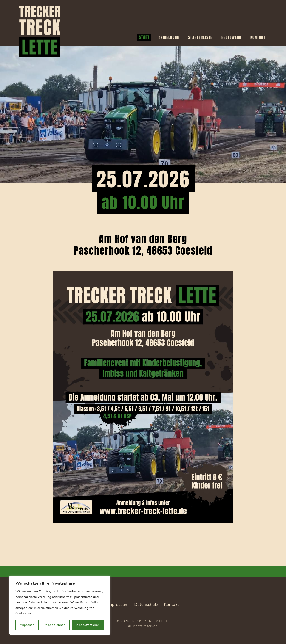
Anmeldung (169, 37)
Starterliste (200, 37)
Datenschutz (146, 605)
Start (144, 37)
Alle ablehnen (55, 625)
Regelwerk (231, 37)
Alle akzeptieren (88, 625)
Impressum (118, 605)
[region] (60, 605)
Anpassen (27, 625)
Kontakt (258, 37)
